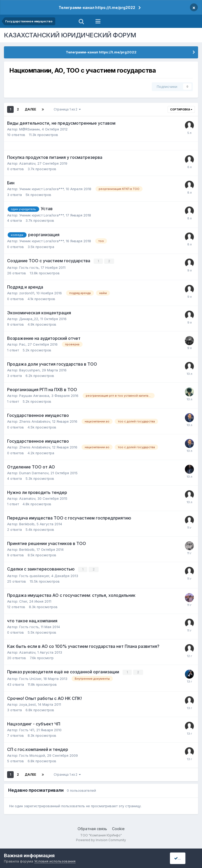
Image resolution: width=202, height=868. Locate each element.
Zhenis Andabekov (35, 421)
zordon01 (27, 293)
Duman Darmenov (34, 473)
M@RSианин (29, 129)
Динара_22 (29, 319)
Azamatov (27, 163)
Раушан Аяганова (34, 396)
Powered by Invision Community (101, 839)
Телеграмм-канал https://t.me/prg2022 (97, 7)
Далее (30, 109)
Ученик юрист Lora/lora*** (41, 189)
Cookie (118, 828)
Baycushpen (29, 370)
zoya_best (27, 704)
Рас (22, 344)
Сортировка (181, 109)
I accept (183, 858)
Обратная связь (92, 828)
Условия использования (55, 861)
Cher (23, 601)
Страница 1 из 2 (67, 109)
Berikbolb (27, 524)
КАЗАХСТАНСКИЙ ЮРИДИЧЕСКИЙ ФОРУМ (70, 35)
